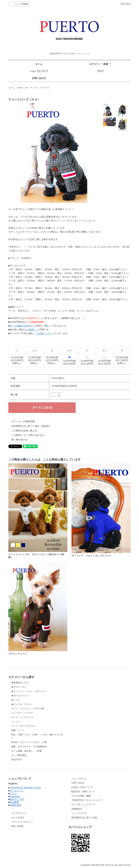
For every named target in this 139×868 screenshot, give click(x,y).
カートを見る (18, 818)
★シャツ (16, 700)
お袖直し (31, 330)
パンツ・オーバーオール (23, 726)
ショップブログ (79, 813)
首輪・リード (18, 730)
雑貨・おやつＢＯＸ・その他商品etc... (30, 747)
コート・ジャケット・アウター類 (28, 709)
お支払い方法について (82, 787)
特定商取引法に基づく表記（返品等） (31, 426)
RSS (13, 826)
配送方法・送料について (83, 792)
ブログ (100, 71)
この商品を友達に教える (24, 431)
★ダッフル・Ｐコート (28, 88)
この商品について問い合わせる (28, 435)
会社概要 (14, 802)
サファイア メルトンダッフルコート (91, 556)
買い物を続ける (19, 440)
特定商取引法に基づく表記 (84, 818)
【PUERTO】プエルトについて (87, 800)
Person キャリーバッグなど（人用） (30, 742)
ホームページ (17, 791)
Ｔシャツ (16, 722)
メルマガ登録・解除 (81, 796)
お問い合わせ (39, 78)
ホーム (39, 64)
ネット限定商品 (19, 755)
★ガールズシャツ (20, 696)
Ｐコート (46, 88)
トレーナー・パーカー (22, 713)
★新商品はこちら (20, 683)
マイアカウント (19, 813)
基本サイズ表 (17, 799)
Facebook (15, 796)
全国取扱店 (15, 805)
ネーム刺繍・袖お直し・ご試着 (26, 751)
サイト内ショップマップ (83, 805)
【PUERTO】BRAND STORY (25, 788)
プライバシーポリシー (22, 822)
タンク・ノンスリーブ (22, 717)
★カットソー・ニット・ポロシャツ (29, 691)
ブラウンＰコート (18, 654)
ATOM (20, 826)
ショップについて (39, 71)
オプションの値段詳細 (23, 421)
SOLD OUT (17, 760)
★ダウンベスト (19, 687)
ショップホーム (79, 779)
